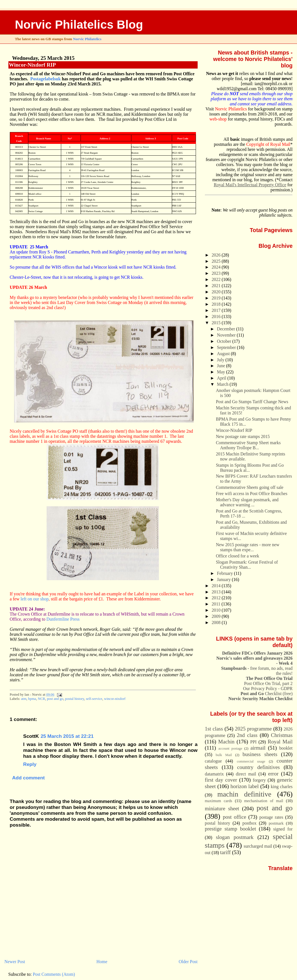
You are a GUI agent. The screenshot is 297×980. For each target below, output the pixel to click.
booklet (286, 748)
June (222, 366)
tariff (225, 852)
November (227, 335)
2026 (217, 255)
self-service (94, 699)
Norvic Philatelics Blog (79, 25)
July (221, 360)
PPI (253, 742)
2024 (217, 267)
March (223, 384)
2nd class (247, 735)
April (222, 378)
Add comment (28, 778)
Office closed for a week (237, 556)
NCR (42, 699)
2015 (217, 323)
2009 (217, 616)
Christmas (282, 735)
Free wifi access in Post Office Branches (252, 494)
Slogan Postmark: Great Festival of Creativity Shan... (247, 565)
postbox (249, 823)
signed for (283, 829)
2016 (217, 317)
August (224, 354)
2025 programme (253, 729)
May (222, 372)
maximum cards (219, 801)
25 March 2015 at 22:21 (67, 736)
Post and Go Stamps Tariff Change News (252, 402)
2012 (217, 598)
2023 (217, 273)
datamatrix (214, 774)
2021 (217, 286)
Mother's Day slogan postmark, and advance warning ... (247, 502)
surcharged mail (258, 846)
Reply (30, 764)
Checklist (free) (267, 694)
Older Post (188, 962)
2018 (217, 304)
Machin (226, 742)
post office (235, 817)
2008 (217, 622)
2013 (217, 592)
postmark (276, 823)
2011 (217, 604)
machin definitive (244, 794)
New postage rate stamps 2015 (243, 436)
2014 (217, 586)
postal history (75, 699)
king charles (282, 787)
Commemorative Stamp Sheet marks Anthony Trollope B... (248, 445)
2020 (217, 292)
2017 (217, 310)
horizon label (245, 786)
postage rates (271, 817)
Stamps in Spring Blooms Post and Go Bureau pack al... (250, 468)
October (225, 341)
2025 (217, 261)
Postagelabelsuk (45, 79)
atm (24, 699)
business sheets (260, 754)
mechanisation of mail (264, 801)
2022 (217, 279)
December (227, 329)
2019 (217, 298)
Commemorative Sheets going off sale (250, 487)
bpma (32, 699)
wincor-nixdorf (115, 699)
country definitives (259, 767)
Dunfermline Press (63, 619)
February (226, 573)
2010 (217, 610)
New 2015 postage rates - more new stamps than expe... (248, 547)
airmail (258, 748)
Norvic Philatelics (87, 39)
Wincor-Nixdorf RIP (32, 65)
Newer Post (15, 962)
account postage (230, 748)
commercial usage (251, 761)
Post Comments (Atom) (54, 974)
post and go (55, 699)
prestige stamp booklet (231, 829)
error (273, 774)
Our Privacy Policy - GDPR (268, 689)
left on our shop (35, 599)
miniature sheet (222, 808)
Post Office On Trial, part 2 (269, 683)
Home (102, 962)
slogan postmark (235, 837)
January (224, 579)
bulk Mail (224, 755)
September (227, 347)
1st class (214, 729)
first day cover (221, 780)
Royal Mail (280, 742)
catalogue (213, 761)
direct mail (246, 774)
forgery (259, 780)
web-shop (218, 119)
